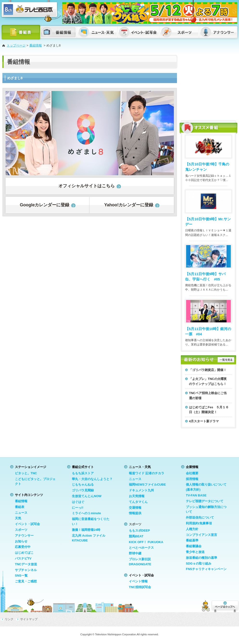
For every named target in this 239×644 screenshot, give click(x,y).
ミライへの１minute (86, 513)
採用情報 (192, 479)
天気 (18, 518)
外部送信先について (200, 517)
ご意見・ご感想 (26, 581)
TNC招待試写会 (140, 587)
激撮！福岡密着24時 (86, 530)
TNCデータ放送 (26, 564)
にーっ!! (78, 508)
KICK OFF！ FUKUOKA (146, 542)
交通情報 (135, 508)
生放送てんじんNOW (87, 496)
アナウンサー (24, 536)
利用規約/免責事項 (199, 523)
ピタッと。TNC (26, 473)
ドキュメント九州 (141, 490)
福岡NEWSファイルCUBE (147, 485)
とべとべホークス (141, 548)
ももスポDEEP (139, 530)
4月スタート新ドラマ (204, 421)
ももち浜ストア (83, 473)
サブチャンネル (26, 570)
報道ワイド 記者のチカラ (147, 473)
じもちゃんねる (83, 485)
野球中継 (135, 553)
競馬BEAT (136, 536)
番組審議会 (194, 546)
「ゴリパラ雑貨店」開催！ (208, 370)
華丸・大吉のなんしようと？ (92, 479)
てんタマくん (138, 502)
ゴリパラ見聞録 (83, 490)
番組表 (20, 507)
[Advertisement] (208, 85)
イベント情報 (138, 581)
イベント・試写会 (27, 524)
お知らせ (21, 541)
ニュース (21, 513)
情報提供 (135, 513)
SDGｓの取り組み (199, 563)
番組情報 (36, 45)
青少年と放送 (195, 552)
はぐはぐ (78, 502)
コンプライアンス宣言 (201, 535)
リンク (9, 619)
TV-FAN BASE (196, 495)
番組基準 (192, 540)
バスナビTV (23, 558)
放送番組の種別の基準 (201, 558)
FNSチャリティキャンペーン (206, 569)
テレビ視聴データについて (205, 501)
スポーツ (21, 530)
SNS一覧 (21, 576)
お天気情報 (137, 496)
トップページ (16, 45)
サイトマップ (29, 619)
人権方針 (192, 529)
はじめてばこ (24, 553)
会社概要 (192, 473)
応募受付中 (23, 547)
